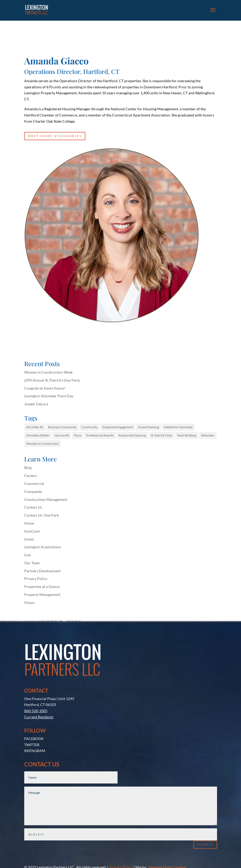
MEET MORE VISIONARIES (55, 136)
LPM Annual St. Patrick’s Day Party (52, 380)
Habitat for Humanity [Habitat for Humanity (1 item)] (178, 427)
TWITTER (32, 709)
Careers (31, 475)
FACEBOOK (34, 703)
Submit (205, 809)
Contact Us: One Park (41, 515)
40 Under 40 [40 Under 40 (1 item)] (35, 427)
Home (29, 523)
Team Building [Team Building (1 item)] (187, 435)
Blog (28, 467)
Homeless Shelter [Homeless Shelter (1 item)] (38, 435)
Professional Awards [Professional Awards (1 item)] (100, 435)
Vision (29, 602)
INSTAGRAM (35, 715)
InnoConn (32, 531)
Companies (33, 491)
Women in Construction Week (48, 372)
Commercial (34, 483)
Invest (29, 539)
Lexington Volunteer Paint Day (49, 396)
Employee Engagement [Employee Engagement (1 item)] (118, 427)
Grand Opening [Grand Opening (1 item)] (148, 427)
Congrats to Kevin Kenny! (45, 388)
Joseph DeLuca (36, 404)
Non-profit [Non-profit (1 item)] (62, 435)
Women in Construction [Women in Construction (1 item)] (43, 444)
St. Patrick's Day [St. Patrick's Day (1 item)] (161, 435)
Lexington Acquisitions (43, 547)
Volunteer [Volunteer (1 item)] (208, 435)
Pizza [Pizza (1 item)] (78, 435)
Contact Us (33, 507)
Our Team (32, 563)
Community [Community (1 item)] (89, 427)
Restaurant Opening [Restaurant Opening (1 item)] (132, 435)
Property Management (42, 595)
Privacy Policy (36, 579)
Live (27, 555)
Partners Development (42, 571)
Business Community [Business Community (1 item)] (62, 427)
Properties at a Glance (42, 587)
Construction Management (46, 499)
